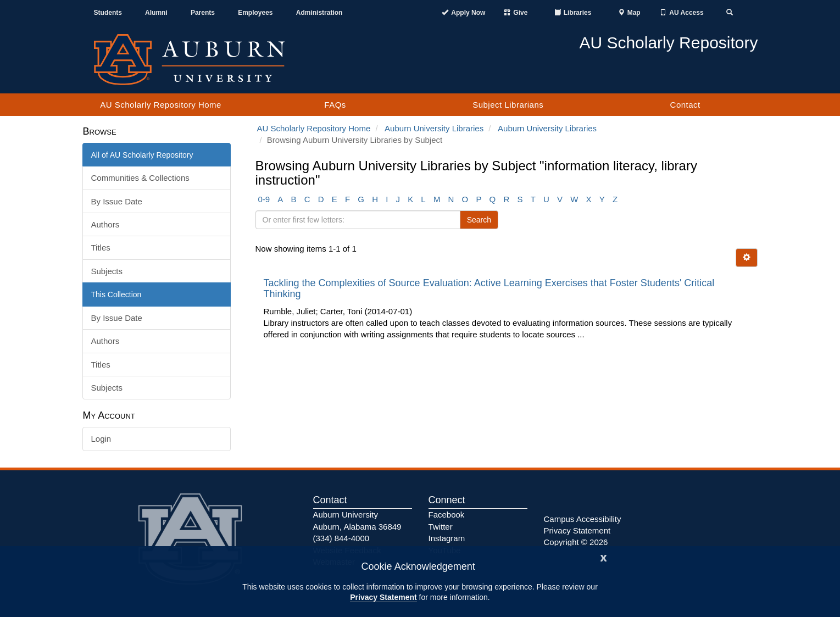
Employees (255, 13)
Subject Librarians (508, 105)
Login (101, 439)
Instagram (447, 538)
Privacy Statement (383, 597)
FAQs (335, 105)
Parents (203, 13)
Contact (685, 105)
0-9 (264, 199)
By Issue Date (117, 201)
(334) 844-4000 (341, 538)
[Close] (604, 557)
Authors (105, 224)
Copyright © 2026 (576, 542)
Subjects (107, 271)
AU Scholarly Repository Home (161, 105)
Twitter (441, 527)
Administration (319, 13)
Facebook (447, 515)
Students (108, 13)
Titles (101, 248)
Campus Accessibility (583, 519)
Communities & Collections (140, 178)
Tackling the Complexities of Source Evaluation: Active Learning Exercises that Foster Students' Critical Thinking (489, 288)
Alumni (156, 13)
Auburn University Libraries (434, 128)
